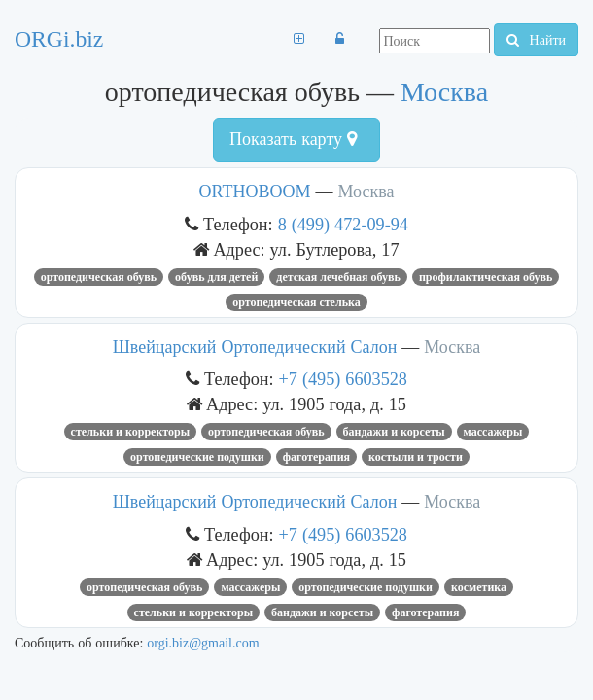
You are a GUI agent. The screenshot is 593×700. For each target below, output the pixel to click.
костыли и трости (416, 457)
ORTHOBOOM (255, 192)
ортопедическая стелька (296, 302)
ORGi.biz (59, 39)
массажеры (493, 432)
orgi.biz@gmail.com (203, 643)
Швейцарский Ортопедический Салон (255, 347)
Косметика (479, 587)
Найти (536, 40)
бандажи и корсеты (394, 432)
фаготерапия (316, 457)
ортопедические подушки (197, 457)
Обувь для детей (216, 277)
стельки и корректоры (131, 432)
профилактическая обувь (486, 277)
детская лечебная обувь (338, 277)
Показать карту (293, 139)
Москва (444, 92)
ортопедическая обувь (99, 277)
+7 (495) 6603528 (343, 379)
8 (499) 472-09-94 (343, 224)
